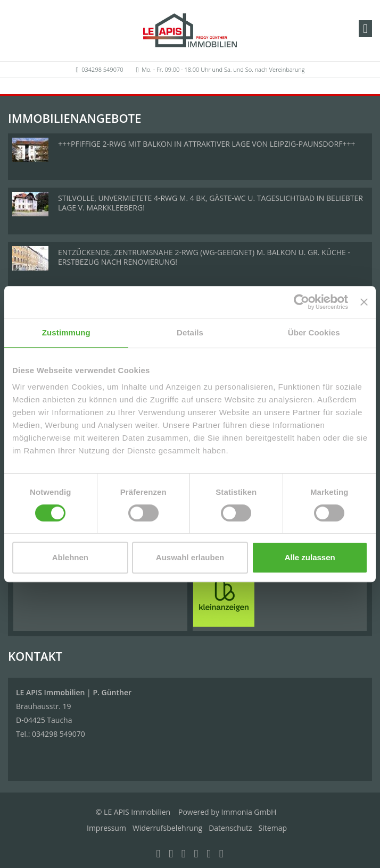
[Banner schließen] (364, 302)
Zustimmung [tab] (66, 332)
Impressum (106, 828)
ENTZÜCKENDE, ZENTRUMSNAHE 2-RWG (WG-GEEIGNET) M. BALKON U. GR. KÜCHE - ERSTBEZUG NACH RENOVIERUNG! (204, 257)
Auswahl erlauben (190, 557)
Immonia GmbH (249, 812)
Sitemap (273, 828)
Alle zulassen (310, 557)
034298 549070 (102, 69)
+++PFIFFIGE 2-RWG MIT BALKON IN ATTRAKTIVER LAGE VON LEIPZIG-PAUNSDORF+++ (206, 144)
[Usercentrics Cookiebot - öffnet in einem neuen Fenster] (301, 302)
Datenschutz (230, 828)
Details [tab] (190, 332)
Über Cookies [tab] (314, 332)
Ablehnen (70, 557)
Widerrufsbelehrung (167, 828)
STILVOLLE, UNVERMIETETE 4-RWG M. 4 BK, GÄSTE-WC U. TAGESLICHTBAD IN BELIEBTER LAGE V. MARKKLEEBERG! (210, 203)
